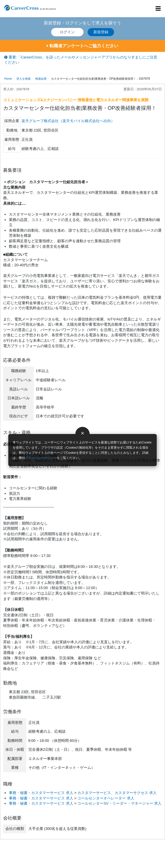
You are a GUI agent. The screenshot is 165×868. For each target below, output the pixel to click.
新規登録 (101, 32)
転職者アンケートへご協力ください (82, 46)
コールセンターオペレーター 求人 (106, 798)
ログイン (67, 32)
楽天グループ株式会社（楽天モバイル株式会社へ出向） (68, 121)
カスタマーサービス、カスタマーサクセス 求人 (117, 793)
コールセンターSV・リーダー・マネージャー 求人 (119, 803)
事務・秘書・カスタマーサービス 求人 (41, 793)
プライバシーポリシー (41, 458)
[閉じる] (82, 434)
